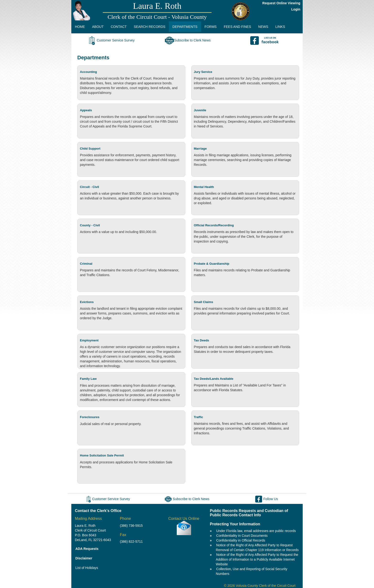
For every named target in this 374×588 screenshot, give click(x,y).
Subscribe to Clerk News (188, 40)
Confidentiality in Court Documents (242, 536)
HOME (80, 27)
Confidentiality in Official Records (241, 540)
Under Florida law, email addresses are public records (256, 531)
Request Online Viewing (281, 3)
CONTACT (119, 27)
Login (296, 9)
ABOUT (98, 27)
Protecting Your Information (235, 524)
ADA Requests (87, 549)
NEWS (263, 27)
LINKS (280, 27)
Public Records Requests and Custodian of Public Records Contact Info (249, 513)
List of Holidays (87, 568)
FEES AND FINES (237, 27)
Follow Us (266, 499)
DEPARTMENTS (185, 27)
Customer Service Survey (111, 40)
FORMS (211, 27)
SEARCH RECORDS (150, 27)
